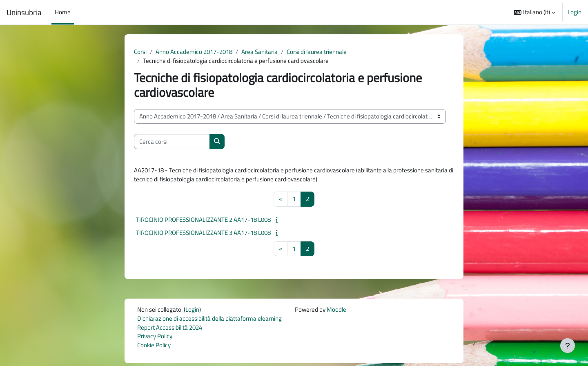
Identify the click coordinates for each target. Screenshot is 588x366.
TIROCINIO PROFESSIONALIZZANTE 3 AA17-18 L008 (203, 234)
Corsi (140, 52)
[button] (535, 12)
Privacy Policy (155, 338)
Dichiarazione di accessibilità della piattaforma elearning (209, 320)
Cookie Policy (154, 348)
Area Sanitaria (259, 52)
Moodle (336, 311)
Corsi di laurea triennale (317, 52)
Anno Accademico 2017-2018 (194, 52)
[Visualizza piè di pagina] (568, 346)
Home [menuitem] (63, 12)
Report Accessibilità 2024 (170, 329)
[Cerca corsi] (172, 142)
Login (575, 12)
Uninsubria (24, 12)
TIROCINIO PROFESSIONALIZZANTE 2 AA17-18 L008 (203, 221)
